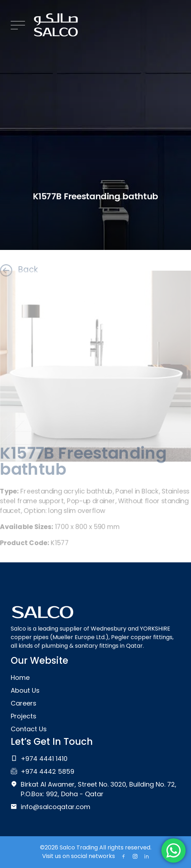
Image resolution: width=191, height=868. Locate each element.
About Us (25, 690)
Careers (24, 703)
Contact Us (29, 729)
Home (20, 678)
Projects (24, 716)
